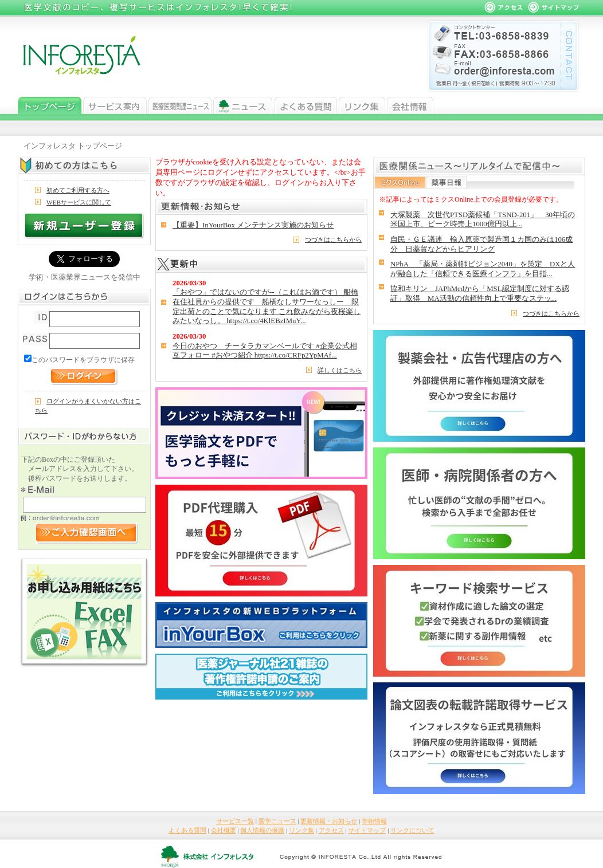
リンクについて (412, 830)
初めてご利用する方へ (78, 190)
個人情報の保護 (262, 830)
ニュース (243, 105)
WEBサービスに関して (79, 202)
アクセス (331, 830)
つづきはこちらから (333, 239)
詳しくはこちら (340, 370)
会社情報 (410, 105)
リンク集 (362, 105)
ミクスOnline (400, 182)
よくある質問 (306, 105)
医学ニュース (180, 105)
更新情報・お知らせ (329, 821)
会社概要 (224, 830)
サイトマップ (367, 830)
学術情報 (374, 821)
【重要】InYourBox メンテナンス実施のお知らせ (253, 225)
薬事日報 (447, 182)
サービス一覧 (115, 105)
